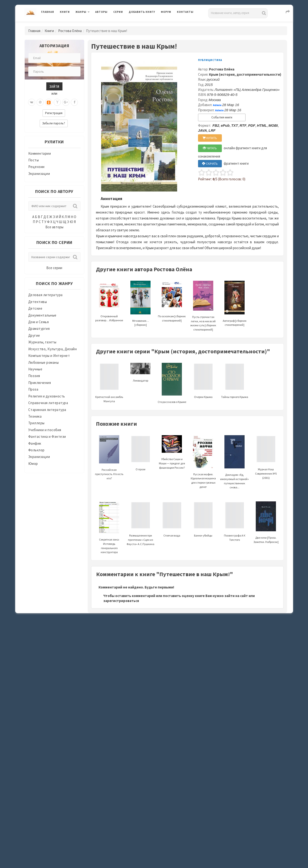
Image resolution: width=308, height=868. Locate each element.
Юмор (33, 464)
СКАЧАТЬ (210, 164)
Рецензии (36, 167)
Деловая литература (45, 295)
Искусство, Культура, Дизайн (53, 349)
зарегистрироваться (121, 601)
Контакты (185, 12)
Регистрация (54, 113)
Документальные (42, 315)
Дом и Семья (39, 322)
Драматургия (39, 329)
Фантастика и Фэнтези (47, 436)
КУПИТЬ (210, 138)
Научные (35, 369)
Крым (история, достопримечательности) (245, 74)
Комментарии (40, 153)
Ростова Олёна (70, 31)
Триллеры (36, 423)
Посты (34, 160)
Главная (48, 12)
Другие (34, 335)
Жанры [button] (81, 12)
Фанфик (35, 443)
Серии (118, 12)
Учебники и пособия (45, 430)
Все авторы (54, 227)
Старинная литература (47, 410)
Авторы (101, 12)
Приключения (40, 383)
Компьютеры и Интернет (49, 356)
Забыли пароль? (54, 123)
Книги (65, 12)
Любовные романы (44, 362)
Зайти (54, 86)
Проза (33, 389)
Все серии (54, 268)
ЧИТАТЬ (210, 148)
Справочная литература (48, 403)
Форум (166, 12)
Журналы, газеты (42, 342)
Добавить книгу (142, 12)
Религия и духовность (47, 396)
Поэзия (34, 376)
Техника (35, 416)
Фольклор (36, 450)
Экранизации (39, 174)
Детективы (38, 302)
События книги (222, 117)
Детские (35, 308)
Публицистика (210, 60)
